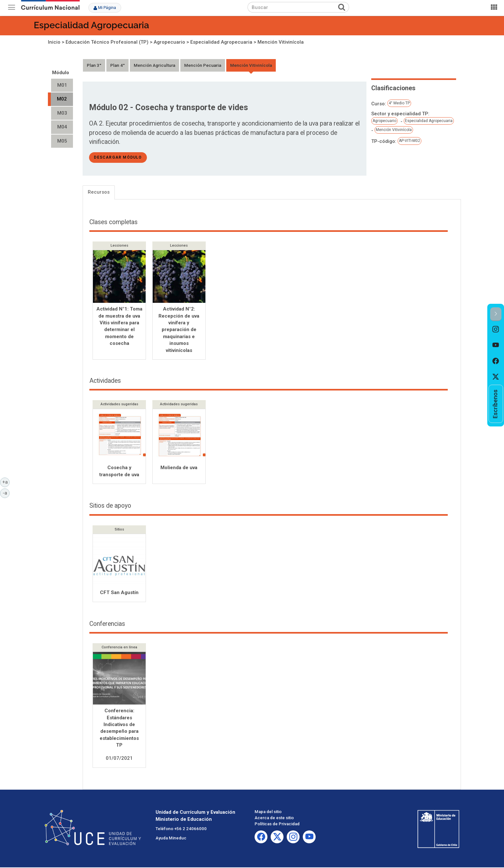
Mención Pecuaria (203, 65)
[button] (496, 314)
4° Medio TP (399, 103)
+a (6, 482)
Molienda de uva (179, 468)
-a (6, 493)
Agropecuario (169, 42)
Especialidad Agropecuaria (91, 25)
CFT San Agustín (119, 593)
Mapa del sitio (268, 812)
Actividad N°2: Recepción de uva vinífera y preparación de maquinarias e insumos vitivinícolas (179, 330)
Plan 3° (94, 65)
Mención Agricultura (154, 65)
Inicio (54, 42)
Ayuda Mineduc (171, 839)
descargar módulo (118, 157)
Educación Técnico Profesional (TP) (107, 42)
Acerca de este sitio (274, 818)
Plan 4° (117, 65)
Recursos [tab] (99, 192)
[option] (496, 329)
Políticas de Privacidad (277, 824)
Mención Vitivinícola (281, 42)
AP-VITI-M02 (410, 141)
